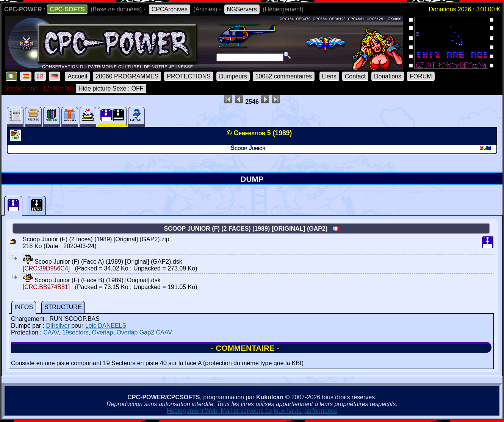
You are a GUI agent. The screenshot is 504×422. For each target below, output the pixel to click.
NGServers (242, 9)
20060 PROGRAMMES (127, 76)
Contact (355, 76)
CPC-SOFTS (67, 9)
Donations (388, 76)
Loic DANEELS (106, 326)
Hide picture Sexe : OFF (111, 88)
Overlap (102, 332)
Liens (329, 76)
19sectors (75, 332)
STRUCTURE (63, 307)
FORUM (421, 76)
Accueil (77, 76)
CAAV (51, 332)
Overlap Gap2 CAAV (144, 332)
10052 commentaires (284, 76)
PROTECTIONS (189, 76)
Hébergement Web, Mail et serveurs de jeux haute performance (252, 411)
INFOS (24, 307)
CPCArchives (170, 9)
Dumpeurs (233, 76)
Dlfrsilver (58, 326)
